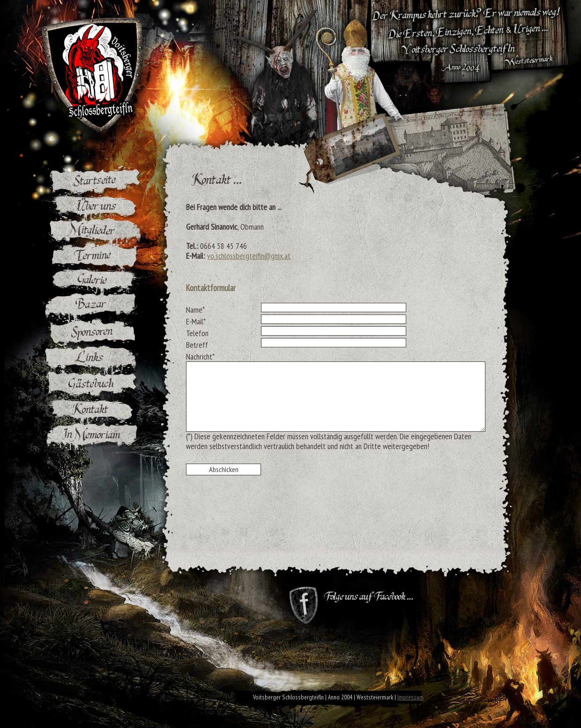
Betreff (197, 345)
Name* (195, 309)
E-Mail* (196, 321)
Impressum (410, 697)
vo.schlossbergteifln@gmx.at (249, 256)
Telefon (197, 333)
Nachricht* (200, 356)
